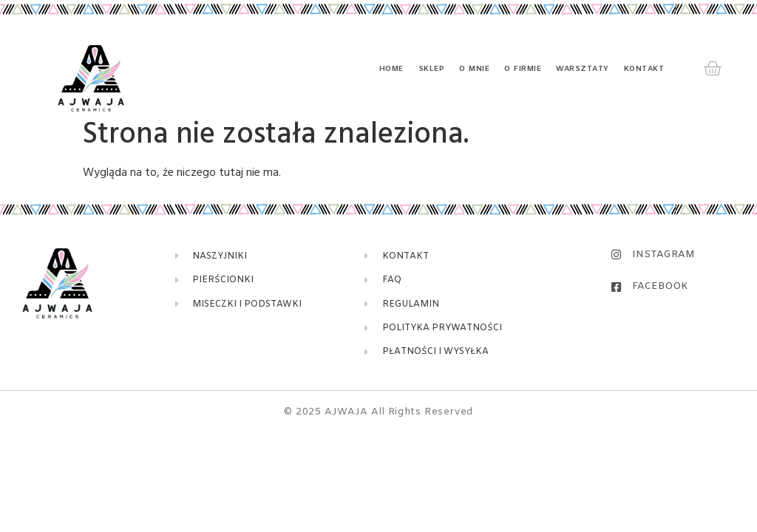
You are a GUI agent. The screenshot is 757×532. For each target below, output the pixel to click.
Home (391, 69)
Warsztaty (583, 69)
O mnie (474, 69)
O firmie (523, 69)
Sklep (432, 69)
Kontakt (644, 69)
